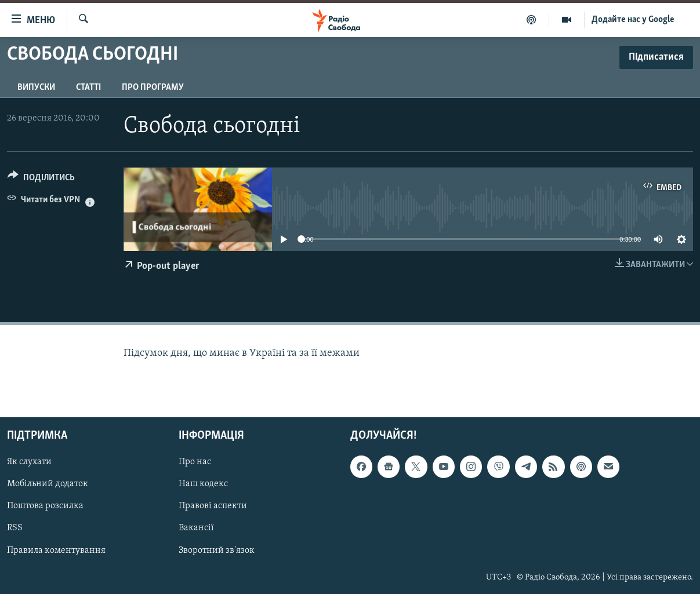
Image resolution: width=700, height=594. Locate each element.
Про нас (195, 462)
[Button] (41, 179)
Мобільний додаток (48, 484)
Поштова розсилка (45, 506)
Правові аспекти (213, 506)
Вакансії (196, 529)
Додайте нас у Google (633, 20)
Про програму (153, 88)
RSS (15, 529)
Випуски (36, 88)
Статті (88, 88)
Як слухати (29, 462)
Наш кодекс (203, 484)
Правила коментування (56, 551)
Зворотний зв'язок (217, 551)
